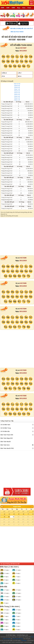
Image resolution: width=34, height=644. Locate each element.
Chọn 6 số (17, 91)
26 (4, 511)
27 (9, 511)
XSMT (8, 8)
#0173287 (23, 48)
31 (28, 511)
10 (9, 517)
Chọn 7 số (17, 89)
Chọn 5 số (17, 93)
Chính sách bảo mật (18, 639)
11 (14, 517)
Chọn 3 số (17, 96)
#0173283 (23, 370)
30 (23, 511)
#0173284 (23, 309)
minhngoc (24, 640)
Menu (31, 3)
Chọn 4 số (17, 94)
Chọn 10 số (17, 84)
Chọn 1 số (17, 100)
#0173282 (23, 396)
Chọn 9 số (17, 86)
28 (14, 511)
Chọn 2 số (17, 98)
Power (29, 8)
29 (18, 511)
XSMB (13, 8)
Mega (19, 8)
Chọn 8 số (17, 87)
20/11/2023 (23, 51)
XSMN (3, 8)
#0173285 (23, 283)
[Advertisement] (17, 236)
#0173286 (23, 258)
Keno (24, 8)
